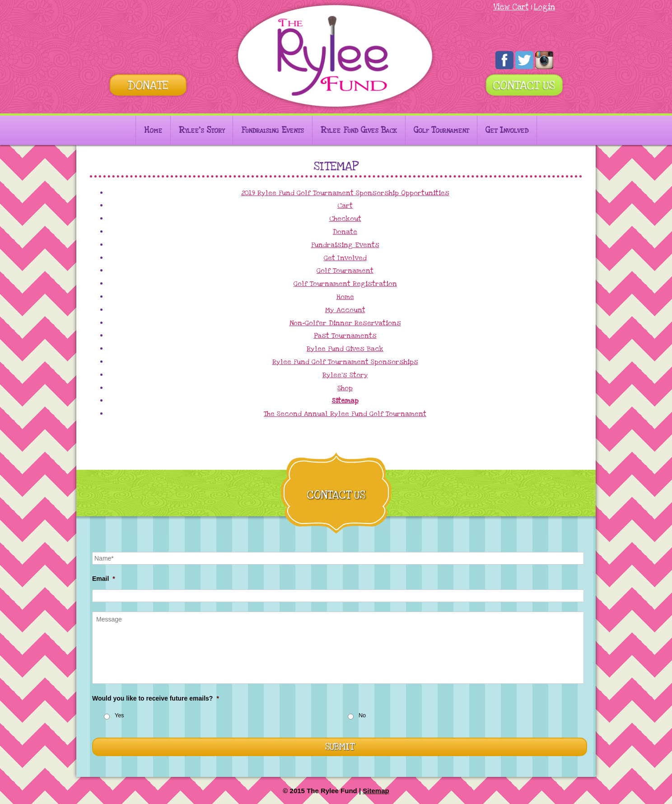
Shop (345, 388)
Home (153, 130)
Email (104, 579)
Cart (345, 206)
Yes (119, 715)
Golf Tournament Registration (345, 284)
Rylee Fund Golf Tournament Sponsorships (345, 362)
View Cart (511, 7)
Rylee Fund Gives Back (359, 130)
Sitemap (345, 401)
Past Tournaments (345, 336)
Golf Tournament (441, 130)
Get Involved (507, 130)
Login (544, 7)
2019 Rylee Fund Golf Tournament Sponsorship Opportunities (345, 193)
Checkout (345, 219)
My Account (345, 310)
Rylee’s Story (202, 130)
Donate (345, 232)
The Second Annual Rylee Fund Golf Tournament (345, 414)
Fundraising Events (273, 130)
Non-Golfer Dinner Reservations (345, 323)
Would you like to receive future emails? (156, 698)
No (362, 715)
